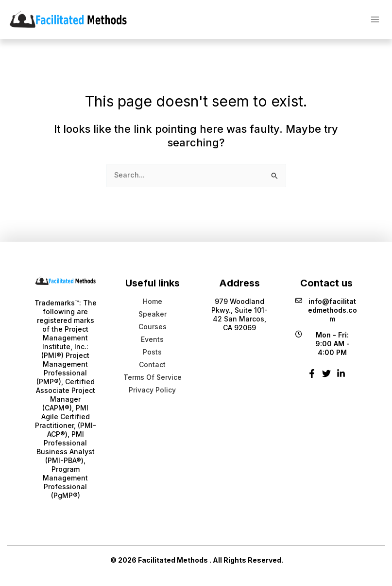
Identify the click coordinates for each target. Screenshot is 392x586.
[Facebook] (312, 377)
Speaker (153, 314)
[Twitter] (326, 377)
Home (153, 301)
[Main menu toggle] (375, 19)
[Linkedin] (341, 377)
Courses (153, 327)
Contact (152, 364)
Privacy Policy (152, 390)
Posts (152, 352)
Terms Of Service (153, 377)
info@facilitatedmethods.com (326, 310)
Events (152, 339)
